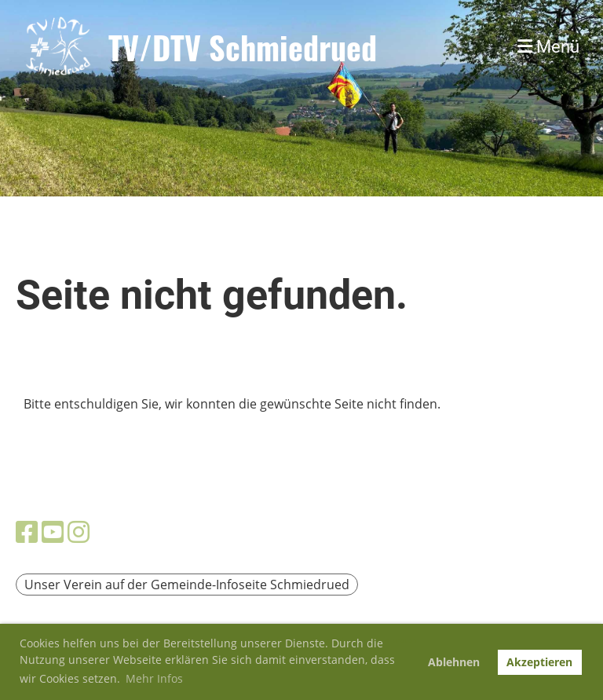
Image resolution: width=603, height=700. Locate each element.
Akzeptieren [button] (539, 662)
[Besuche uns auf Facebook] (27, 531)
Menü (548, 47)
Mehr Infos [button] (154, 678)
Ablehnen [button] (454, 662)
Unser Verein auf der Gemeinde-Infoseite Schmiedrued (187, 585)
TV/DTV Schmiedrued (243, 47)
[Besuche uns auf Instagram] (79, 531)
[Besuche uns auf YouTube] (53, 531)
